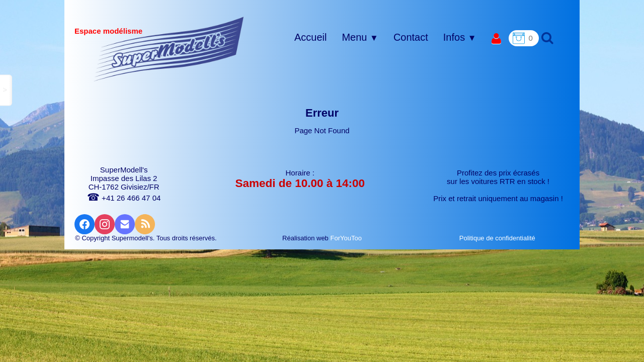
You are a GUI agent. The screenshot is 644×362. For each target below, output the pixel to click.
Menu (360, 37)
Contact (411, 37)
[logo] (169, 49)
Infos (460, 37)
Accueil (310, 37)
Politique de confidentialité (498, 238)
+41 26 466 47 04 (124, 198)
